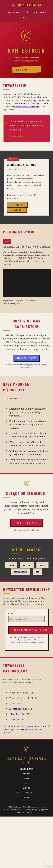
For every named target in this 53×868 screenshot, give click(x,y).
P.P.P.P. (24, 103)
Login (27, 797)
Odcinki (25, 12)
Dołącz (26, 783)
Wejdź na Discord (26, 358)
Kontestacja (27, 5)
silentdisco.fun (17, 714)
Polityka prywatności (27, 793)
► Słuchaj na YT (17, 205)
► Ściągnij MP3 (17, 210)
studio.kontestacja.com (12, 303)
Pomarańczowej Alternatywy (26, 106)
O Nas (27, 778)
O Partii (34, 12)
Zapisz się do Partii (27, 523)
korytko (26, 421)
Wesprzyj (26, 17)
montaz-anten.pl (18, 709)
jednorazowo (28, 729)
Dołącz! (43, 12)
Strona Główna (13, 12)
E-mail (11, 614)
